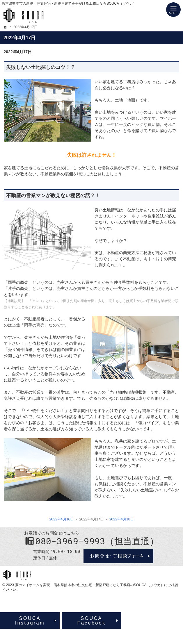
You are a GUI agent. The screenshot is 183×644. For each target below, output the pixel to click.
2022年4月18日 (122, 519)
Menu (173, 10)
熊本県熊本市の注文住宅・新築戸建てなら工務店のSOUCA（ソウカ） (109, 585)
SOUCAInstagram (30, 620)
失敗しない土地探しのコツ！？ (41, 67)
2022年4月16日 (61, 519)
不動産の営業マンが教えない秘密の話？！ (53, 196)
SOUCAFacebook (91, 620)
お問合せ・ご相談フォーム (118, 556)
